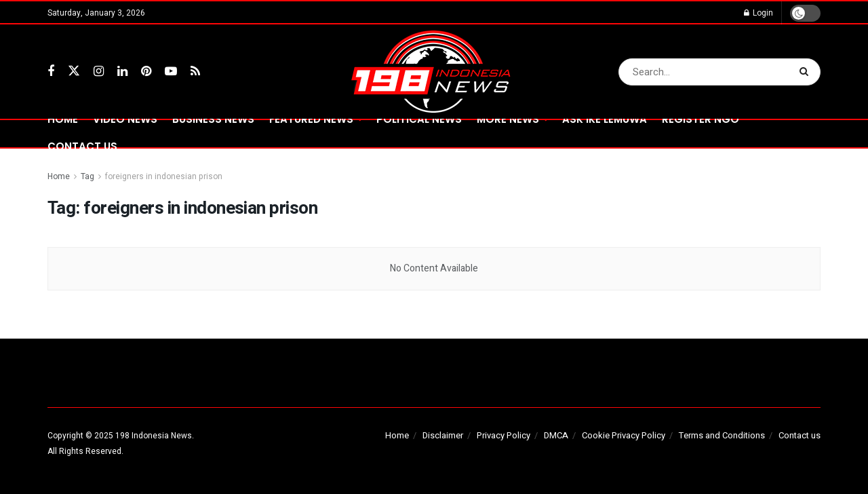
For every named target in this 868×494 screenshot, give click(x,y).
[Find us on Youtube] (171, 72)
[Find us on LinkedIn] (122, 72)
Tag (87, 176)
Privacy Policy (504, 435)
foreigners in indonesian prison (164, 176)
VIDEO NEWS (125, 119)
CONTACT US (82, 146)
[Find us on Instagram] (99, 72)
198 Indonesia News (154, 436)
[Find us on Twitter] (74, 72)
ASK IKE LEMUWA (605, 119)
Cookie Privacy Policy (624, 435)
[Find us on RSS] (195, 72)
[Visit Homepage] (434, 72)
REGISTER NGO (701, 119)
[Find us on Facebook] (51, 72)
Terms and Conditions (722, 435)
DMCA (556, 435)
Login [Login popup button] (758, 13)
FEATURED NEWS (311, 119)
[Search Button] (807, 72)
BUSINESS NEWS (213, 119)
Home (63, 119)
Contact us (800, 435)
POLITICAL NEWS (419, 119)
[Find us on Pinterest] (146, 72)
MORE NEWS (508, 119)
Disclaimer (443, 435)
